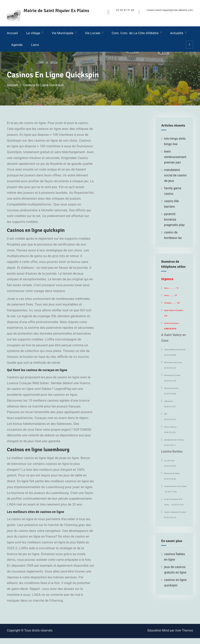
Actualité (177, 33)
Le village (33, 33)
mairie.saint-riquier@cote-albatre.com (170, 10)
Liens (35, 45)
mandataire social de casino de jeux (175, 175)
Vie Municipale (63, 33)
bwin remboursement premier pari (175, 157)
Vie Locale (93, 33)
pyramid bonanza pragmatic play (174, 219)
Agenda (17, 45)
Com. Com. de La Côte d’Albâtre (135, 33)
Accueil (12, 33)
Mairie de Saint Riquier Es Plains (56, 11)
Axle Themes (184, 630)
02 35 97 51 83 (125, 10)
